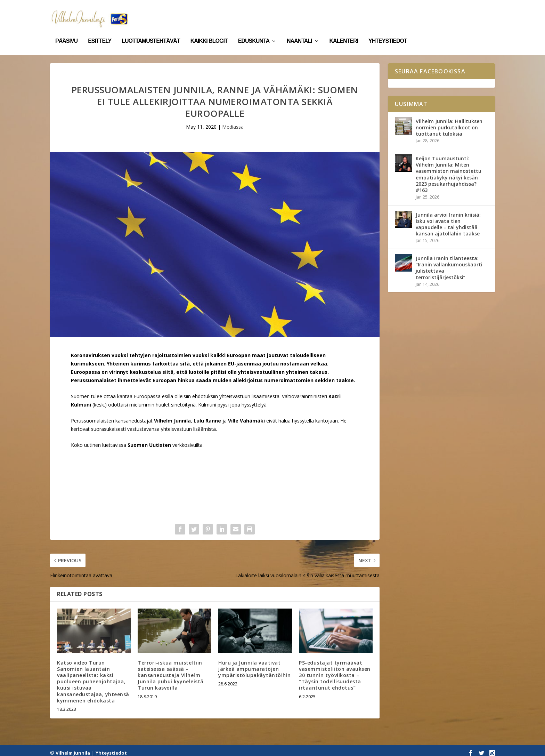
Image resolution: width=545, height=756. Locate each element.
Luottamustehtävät (151, 31)
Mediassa (233, 122)
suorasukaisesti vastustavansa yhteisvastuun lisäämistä (153, 424)
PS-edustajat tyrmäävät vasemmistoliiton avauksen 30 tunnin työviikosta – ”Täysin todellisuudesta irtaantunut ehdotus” (335, 670)
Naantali (299, 31)
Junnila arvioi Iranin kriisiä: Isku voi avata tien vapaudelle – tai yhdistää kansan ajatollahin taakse (448, 219)
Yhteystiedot (388, 31)
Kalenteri (344, 31)
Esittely (100, 31)
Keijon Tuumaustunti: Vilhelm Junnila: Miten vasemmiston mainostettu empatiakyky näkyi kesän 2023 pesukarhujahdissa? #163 (449, 169)
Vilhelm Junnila (73, 748)
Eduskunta (254, 31)
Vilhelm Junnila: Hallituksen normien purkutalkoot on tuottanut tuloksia (449, 123)
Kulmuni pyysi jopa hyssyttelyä (232, 400)
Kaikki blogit (209, 31)
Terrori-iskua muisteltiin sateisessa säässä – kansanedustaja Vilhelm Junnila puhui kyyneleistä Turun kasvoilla (171, 670)
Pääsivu (66, 31)
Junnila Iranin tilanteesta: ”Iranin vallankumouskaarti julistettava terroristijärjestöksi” (449, 263)
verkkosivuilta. (188, 440)
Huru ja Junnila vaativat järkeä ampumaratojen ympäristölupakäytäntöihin (255, 664)
